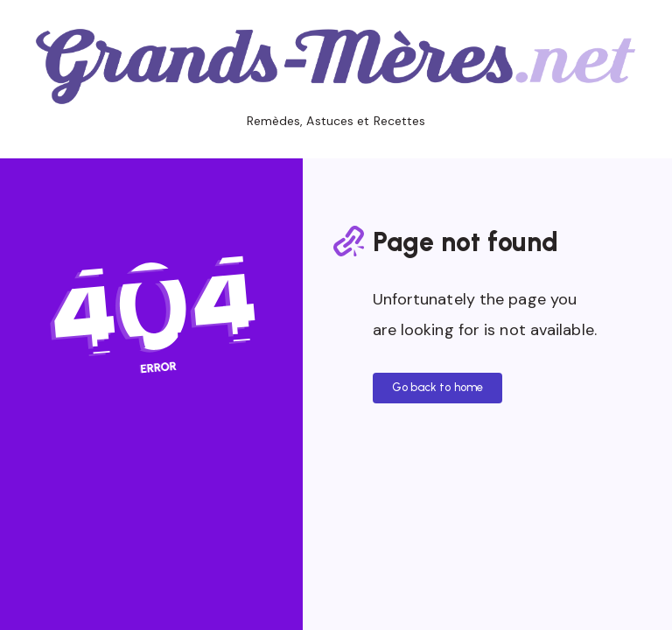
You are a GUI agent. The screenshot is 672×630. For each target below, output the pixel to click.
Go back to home (438, 387)
